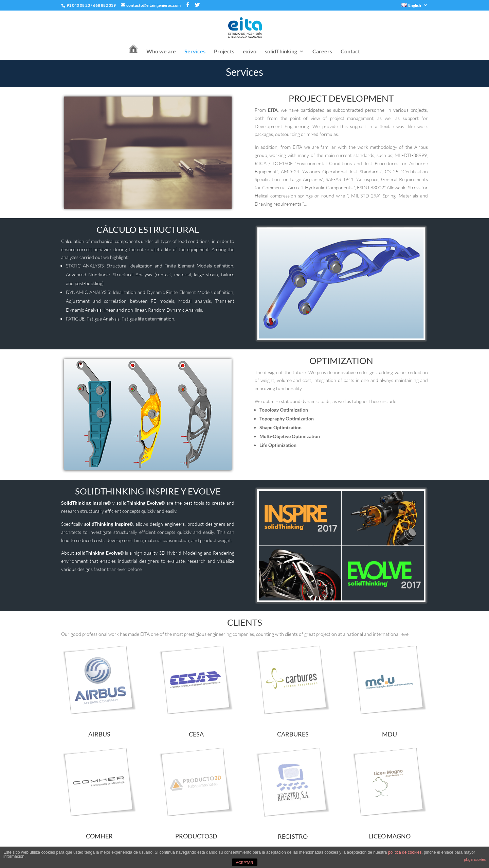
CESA (196, 734)
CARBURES (293, 734)
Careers (322, 52)
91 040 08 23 (78, 5)
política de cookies (405, 852)
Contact (350, 52)
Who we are (161, 52)
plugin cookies (475, 860)
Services (195, 52)
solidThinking (281, 52)
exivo (250, 52)
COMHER (99, 836)
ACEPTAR (244, 863)
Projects (224, 52)
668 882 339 (104, 5)
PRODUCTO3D (196, 836)
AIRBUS (99, 734)
